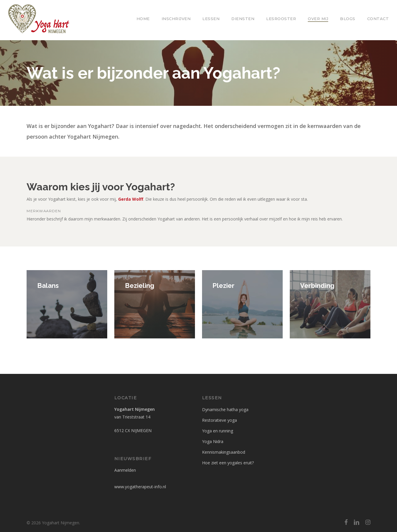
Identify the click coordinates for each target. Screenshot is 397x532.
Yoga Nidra (213, 441)
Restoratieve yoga (219, 420)
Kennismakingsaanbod (224, 452)
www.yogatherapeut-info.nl (140, 487)
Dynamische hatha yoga (225, 409)
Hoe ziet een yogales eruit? (228, 463)
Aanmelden (125, 470)
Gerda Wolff (131, 199)
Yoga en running (218, 431)
